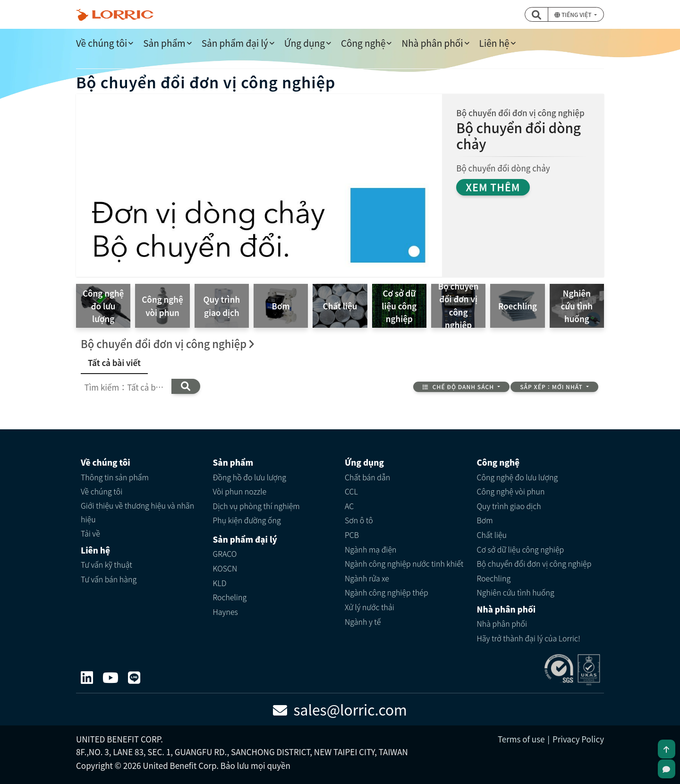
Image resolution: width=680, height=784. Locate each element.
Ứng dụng (305, 43)
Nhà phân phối (432, 43)
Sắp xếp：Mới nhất (552, 387)
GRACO (225, 554)
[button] (536, 14)
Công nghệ (363, 43)
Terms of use (521, 739)
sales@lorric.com (340, 709)
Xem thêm (493, 187)
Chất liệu (492, 535)
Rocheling (230, 597)
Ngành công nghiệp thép (387, 592)
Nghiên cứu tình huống (516, 592)
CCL (351, 491)
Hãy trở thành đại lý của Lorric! (529, 638)
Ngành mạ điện (371, 549)
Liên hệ (494, 43)
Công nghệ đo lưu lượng (518, 477)
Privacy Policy (578, 739)
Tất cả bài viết (114, 362)
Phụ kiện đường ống (247, 520)
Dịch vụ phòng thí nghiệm (256, 506)
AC (349, 506)
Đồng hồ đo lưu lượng (250, 477)
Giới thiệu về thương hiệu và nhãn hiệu (137, 512)
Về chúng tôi (102, 43)
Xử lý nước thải (370, 607)
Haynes (225, 612)
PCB (352, 535)
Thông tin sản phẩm (115, 477)
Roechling (494, 578)
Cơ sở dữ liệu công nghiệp (521, 549)
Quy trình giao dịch (509, 506)
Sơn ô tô (359, 520)
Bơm (485, 520)
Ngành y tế (363, 622)
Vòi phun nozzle (240, 491)
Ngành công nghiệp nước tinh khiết (404, 563)
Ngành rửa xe (367, 578)
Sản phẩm (164, 43)
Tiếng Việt (574, 14)
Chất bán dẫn (367, 477)
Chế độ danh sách (459, 387)
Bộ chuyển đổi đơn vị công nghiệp (534, 563)
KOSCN (225, 568)
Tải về (90, 533)
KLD (220, 583)
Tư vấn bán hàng (109, 579)
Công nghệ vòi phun (511, 491)
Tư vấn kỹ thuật (106, 564)
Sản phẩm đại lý (235, 43)
